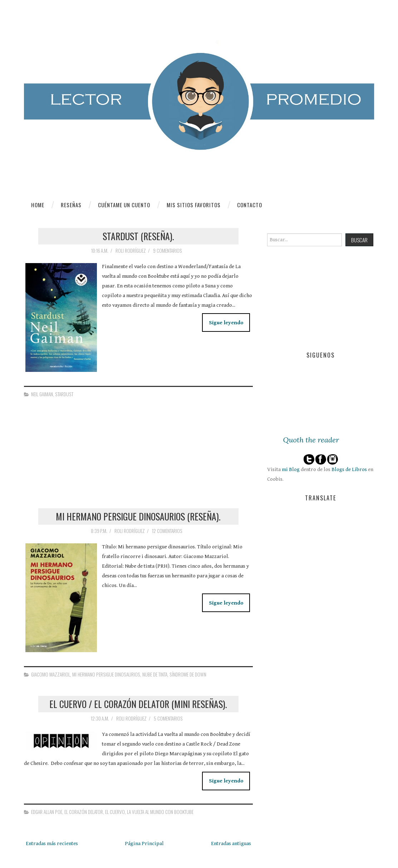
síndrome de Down (188, 674)
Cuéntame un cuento (124, 205)
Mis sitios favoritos (194, 205)
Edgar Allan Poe (47, 812)
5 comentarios (169, 718)
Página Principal (144, 843)
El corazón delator (84, 812)
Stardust (64, 394)
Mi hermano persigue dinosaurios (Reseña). (138, 516)
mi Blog (291, 469)
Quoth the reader (311, 440)
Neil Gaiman (42, 394)
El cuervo (115, 812)
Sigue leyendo (226, 323)
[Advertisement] (78, 460)
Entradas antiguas (231, 843)
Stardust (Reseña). (138, 236)
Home (38, 205)
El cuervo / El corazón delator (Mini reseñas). (138, 704)
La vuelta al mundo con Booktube (160, 812)
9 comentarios (168, 251)
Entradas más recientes (52, 843)
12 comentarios (168, 531)
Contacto (250, 205)
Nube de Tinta (155, 674)
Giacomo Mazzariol (51, 674)
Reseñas (71, 205)
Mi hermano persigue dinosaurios (106, 674)
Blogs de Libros (349, 469)
